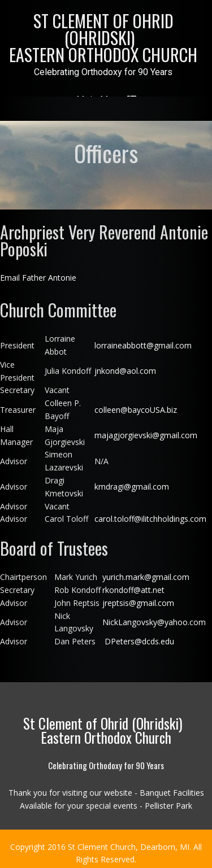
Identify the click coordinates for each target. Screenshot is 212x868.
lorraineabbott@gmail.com (143, 339)
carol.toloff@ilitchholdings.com (150, 513)
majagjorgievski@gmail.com (146, 429)
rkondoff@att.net (133, 584)
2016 (58, 841)
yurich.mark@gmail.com (147, 571)
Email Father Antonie (38, 272)
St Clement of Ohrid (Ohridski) (103, 38)
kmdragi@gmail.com (133, 481)
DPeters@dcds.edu (138, 636)
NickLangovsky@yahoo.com (154, 616)
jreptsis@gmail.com (138, 597)
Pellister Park (168, 799)
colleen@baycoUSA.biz (136, 404)
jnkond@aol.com (125, 365)
